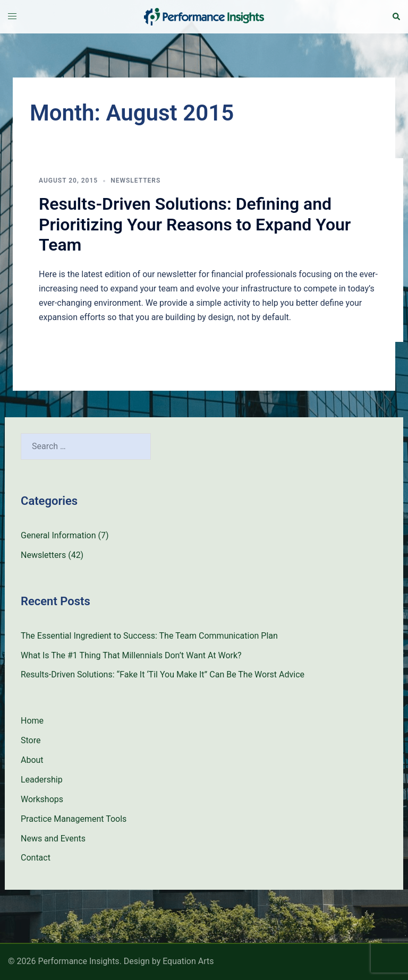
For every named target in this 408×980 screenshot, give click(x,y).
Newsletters (135, 180)
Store (31, 740)
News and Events (53, 839)
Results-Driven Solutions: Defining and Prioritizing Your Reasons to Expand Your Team (195, 224)
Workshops (42, 799)
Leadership (42, 780)
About (32, 760)
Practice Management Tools (74, 819)
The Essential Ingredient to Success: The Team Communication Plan (149, 636)
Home (32, 721)
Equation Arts (188, 961)
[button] (396, 16)
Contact (36, 858)
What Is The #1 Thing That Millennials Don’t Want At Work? (131, 655)
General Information (58, 535)
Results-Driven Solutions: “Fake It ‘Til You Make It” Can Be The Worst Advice (163, 674)
